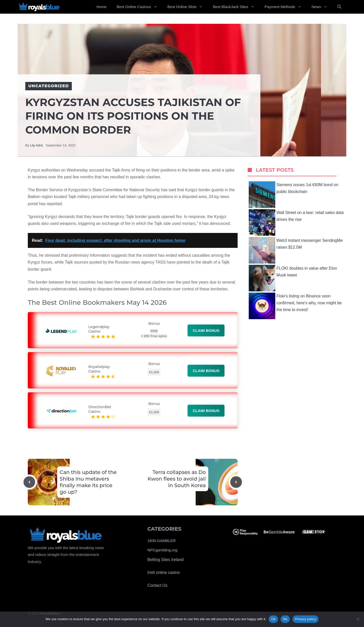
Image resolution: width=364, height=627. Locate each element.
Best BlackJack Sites (236, 7)
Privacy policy (305, 619)
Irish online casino (164, 572)
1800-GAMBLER (162, 541)
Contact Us (157, 585)
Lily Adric (37, 145)
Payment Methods (286, 7)
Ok (273, 619)
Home (101, 7)
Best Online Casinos (139, 7)
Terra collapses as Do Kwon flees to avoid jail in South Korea (177, 479)
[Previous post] (29, 482)
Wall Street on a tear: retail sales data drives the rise (296, 222)
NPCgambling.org (162, 550)
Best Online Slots (188, 7)
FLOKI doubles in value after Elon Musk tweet (293, 278)
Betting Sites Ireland (165, 560)
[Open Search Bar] (339, 7)
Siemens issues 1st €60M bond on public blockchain (294, 195)
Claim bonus (206, 330)
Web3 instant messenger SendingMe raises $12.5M (296, 250)
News (322, 7)
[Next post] (236, 482)
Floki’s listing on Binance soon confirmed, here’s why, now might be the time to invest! (295, 306)
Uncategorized (49, 86)
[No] (358, 619)
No (285, 619)
